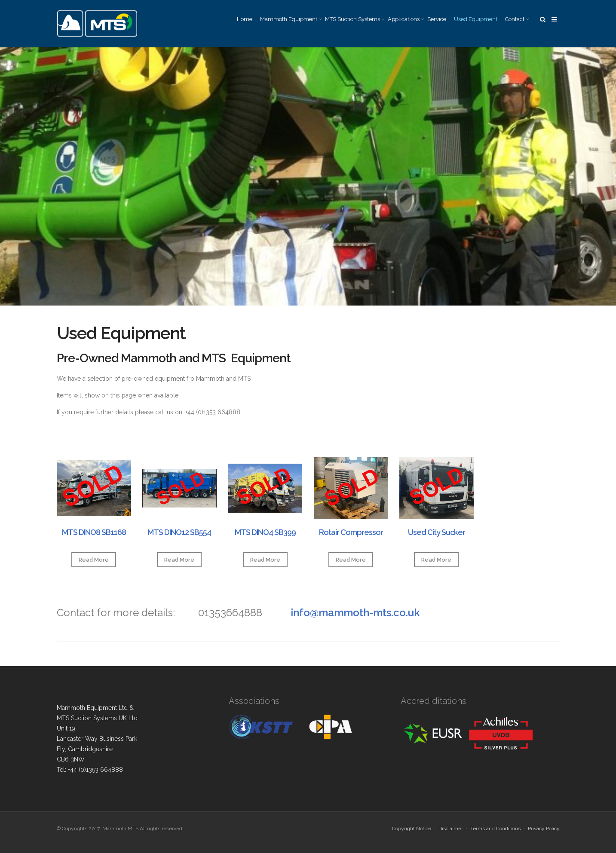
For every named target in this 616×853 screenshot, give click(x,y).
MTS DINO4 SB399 (265, 532)
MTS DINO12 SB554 (179, 532)
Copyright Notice (412, 829)
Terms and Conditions (495, 829)
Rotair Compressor (351, 532)
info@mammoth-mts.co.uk (355, 613)
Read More (94, 560)
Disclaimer (451, 829)
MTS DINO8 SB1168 (94, 532)
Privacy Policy (544, 829)
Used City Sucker (437, 532)
